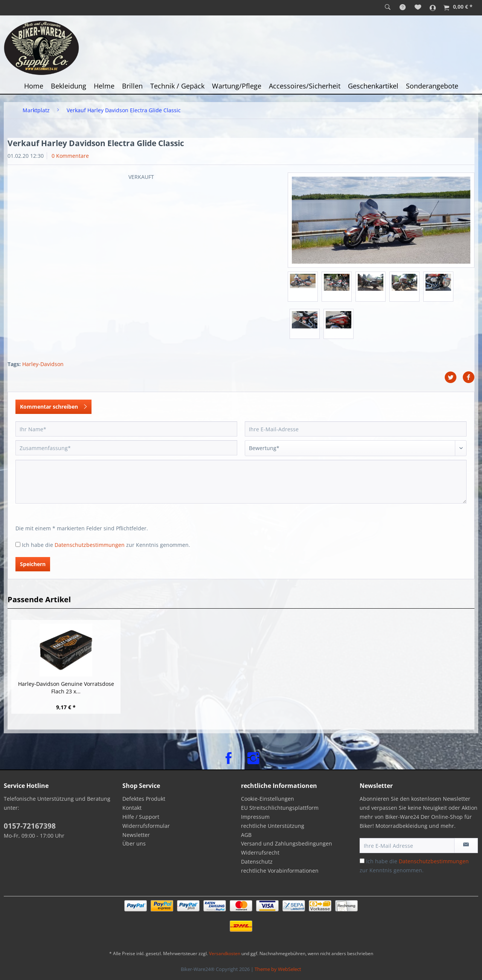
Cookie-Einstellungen (268, 799)
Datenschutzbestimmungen (90, 545)
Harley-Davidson (43, 364)
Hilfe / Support (141, 817)
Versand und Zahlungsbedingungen (287, 843)
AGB (246, 835)
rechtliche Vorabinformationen (280, 871)
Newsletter (136, 835)
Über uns (134, 843)
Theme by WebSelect (278, 969)
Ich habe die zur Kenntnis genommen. (106, 545)
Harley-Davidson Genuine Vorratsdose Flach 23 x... (66, 688)
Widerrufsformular (146, 826)
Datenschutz (257, 862)
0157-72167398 (30, 826)
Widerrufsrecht (260, 853)
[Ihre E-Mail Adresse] (407, 846)
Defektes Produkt (144, 799)
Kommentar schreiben (53, 405)
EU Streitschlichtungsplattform (280, 808)
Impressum (255, 817)
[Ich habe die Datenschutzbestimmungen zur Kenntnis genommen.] (18, 544)
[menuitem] (388, 8)
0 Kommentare (70, 156)
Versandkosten (225, 953)
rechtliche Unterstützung (273, 826)
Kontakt (132, 808)
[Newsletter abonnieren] (466, 846)
